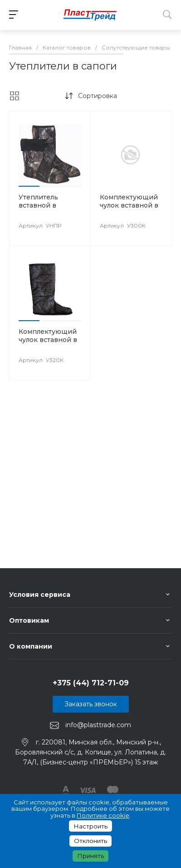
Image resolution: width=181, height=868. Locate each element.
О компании (31, 646)
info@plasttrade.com (98, 725)
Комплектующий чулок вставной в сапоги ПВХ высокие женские (50, 344)
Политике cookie (103, 815)
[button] (29, 186)
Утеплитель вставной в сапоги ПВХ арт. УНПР (46, 209)
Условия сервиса (40, 595)
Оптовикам (29, 620)
